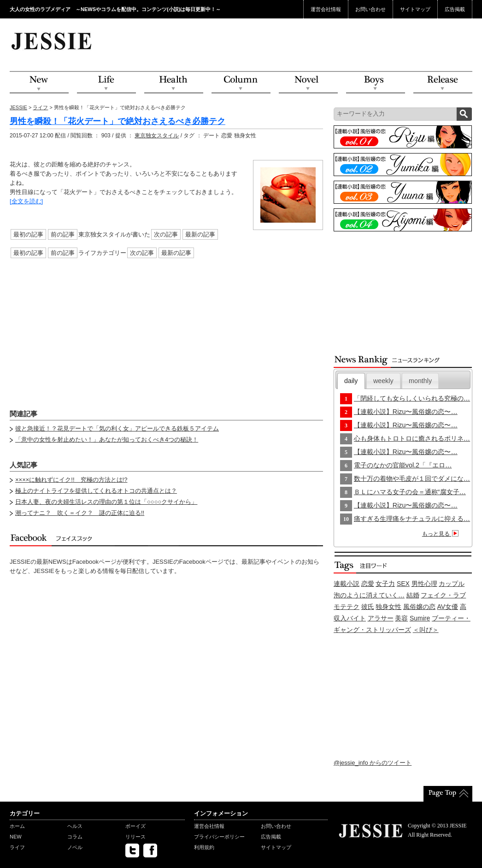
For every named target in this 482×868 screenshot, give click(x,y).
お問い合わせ (370, 9)
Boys (376, 83)
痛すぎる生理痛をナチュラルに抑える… (412, 519)
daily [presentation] (351, 381)
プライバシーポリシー (219, 837)
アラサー (381, 618)
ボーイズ (135, 826)
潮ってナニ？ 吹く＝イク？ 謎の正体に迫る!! (80, 513)
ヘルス (75, 826)
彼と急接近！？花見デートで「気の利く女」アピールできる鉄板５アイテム (117, 428)
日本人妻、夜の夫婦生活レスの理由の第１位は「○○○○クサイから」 (106, 502)
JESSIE (18, 107)
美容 (401, 618)
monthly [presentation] (420, 381)
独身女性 (388, 607)
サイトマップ (415, 9)
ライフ (40, 107)
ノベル (75, 847)
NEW (39, 83)
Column (241, 83)
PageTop (448, 794)
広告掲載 (455, 9)
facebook (150, 850)
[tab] (351, 381)
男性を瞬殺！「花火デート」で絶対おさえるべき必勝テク (118, 121)
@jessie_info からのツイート (373, 763)
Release (443, 83)
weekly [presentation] (383, 381)
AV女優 (448, 607)
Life (106, 83)
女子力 (385, 584)
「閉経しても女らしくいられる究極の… (412, 398)
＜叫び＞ (426, 630)
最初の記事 (28, 234)
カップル (452, 584)
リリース (135, 837)
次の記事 (166, 234)
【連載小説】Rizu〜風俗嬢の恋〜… (406, 412)
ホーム (17, 826)
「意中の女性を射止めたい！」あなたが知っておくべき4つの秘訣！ (107, 440)
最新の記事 (200, 234)
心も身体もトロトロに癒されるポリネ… (412, 438)
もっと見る (442, 534)
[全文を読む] (26, 201)
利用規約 (204, 847)
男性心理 (424, 584)
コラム (75, 837)
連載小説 (347, 584)
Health (174, 83)
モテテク (347, 607)
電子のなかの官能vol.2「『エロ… (403, 465)
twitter (132, 850)
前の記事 (63, 234)
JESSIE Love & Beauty (52, 41)
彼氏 (368, 607)
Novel (308, 83)
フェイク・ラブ (443, 595)
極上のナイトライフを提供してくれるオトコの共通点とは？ (96, 491)
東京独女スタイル (157, 136)
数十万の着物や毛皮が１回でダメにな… (412, 478)
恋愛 (368, 584)
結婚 (413, 595)
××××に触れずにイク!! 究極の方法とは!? (71, 480)
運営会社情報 (326, 9)
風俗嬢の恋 (419, 607)
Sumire (420, 618)
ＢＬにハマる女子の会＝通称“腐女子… (410, 492)
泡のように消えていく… (369, 595)
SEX (403, 584)
